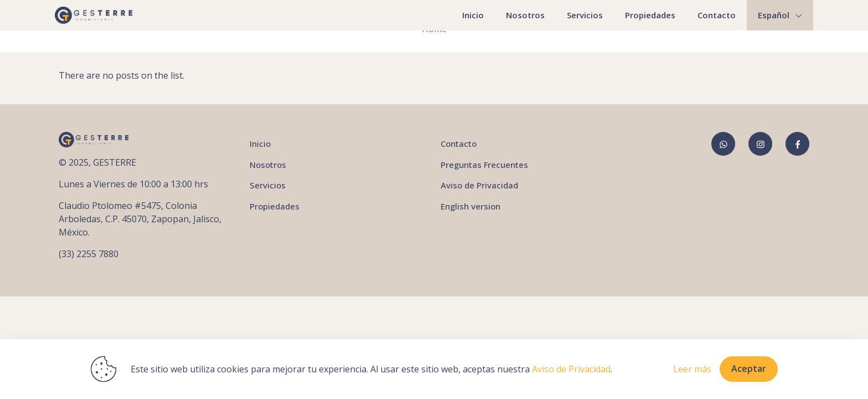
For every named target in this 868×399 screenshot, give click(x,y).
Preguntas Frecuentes (484, 165)
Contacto (459, 144)
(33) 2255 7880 (89, 254)
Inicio (260, 144)
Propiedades (275, 206)
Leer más (692, 369)
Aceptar (749, 369)
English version (471, 206)
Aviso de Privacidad (479, 185)
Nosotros (268, 165)
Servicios (268, 185)
